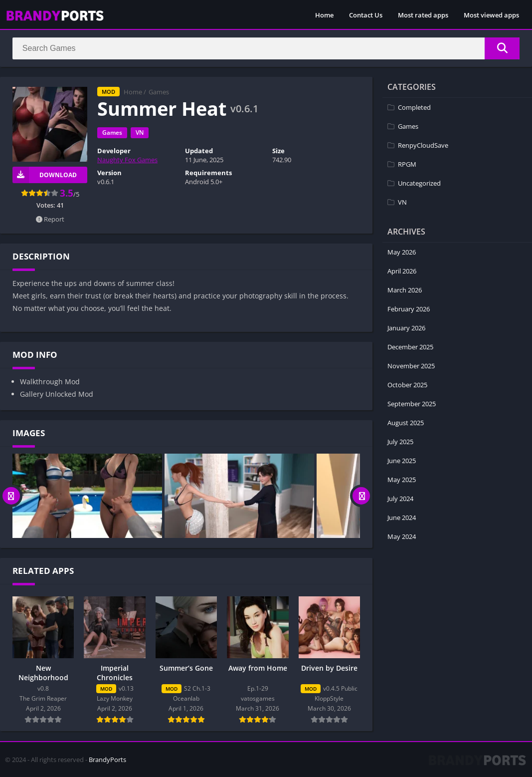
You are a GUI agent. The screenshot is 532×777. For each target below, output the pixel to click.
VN (140, 133)
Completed (414, 107)
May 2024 (402, 536)
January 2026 (406, 328)
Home (324, 15)
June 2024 (402, 518)
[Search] (266, 48)
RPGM (407, 164)
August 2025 (406, 423)
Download (45, 175)
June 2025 (402, 461)
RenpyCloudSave (423, 145)
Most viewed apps (491, 15)
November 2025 (411, 366)
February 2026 (409, 309)
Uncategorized (419, 183)
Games (159, 92)
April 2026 (402, 271)
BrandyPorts (107, 760)
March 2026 (405, 290)
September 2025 (412, 404)
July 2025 (400, 442)
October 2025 (407, 385)
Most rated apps (423, 15)
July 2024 (400, 499)
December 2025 (410, 347)
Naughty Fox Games (127, 160)
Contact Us (366, 15)
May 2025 (402, 480)
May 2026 (402, 252)
